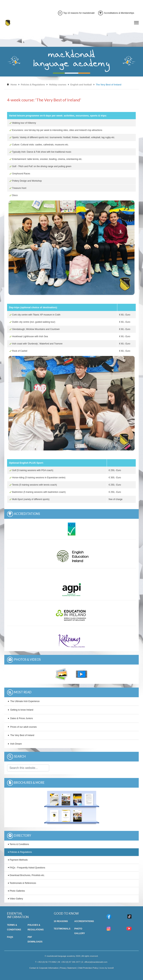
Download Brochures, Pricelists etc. (27, 875)
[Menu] (136, 23)
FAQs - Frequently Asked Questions (27, 868)
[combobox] (28, 768)
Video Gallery (16, 899)
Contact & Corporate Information (44, 968)
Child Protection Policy (88, 968)
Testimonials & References (23, 883)
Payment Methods (19, 860)
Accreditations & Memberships (116, 13)
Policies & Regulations (21, 852)
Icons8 (111, 968)
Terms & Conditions (19, 844)
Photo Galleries (17, 891)
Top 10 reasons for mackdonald (76, 13)
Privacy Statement (68, 968)
